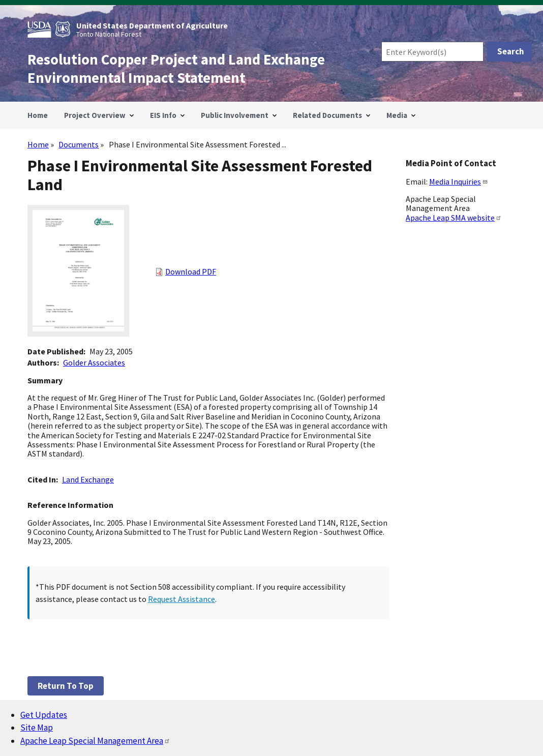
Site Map (37, 728)
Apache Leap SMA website (454, 218)
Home (38, 144)
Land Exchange (88, 479)
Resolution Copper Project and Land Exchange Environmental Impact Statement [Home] (176, 69)
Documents (79, 144)
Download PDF (191, 271)
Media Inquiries (459, 182)
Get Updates (44, 715)
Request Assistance (182, 599)
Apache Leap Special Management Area (95, 741)
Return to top (66, 686)
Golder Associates (94, 362)
